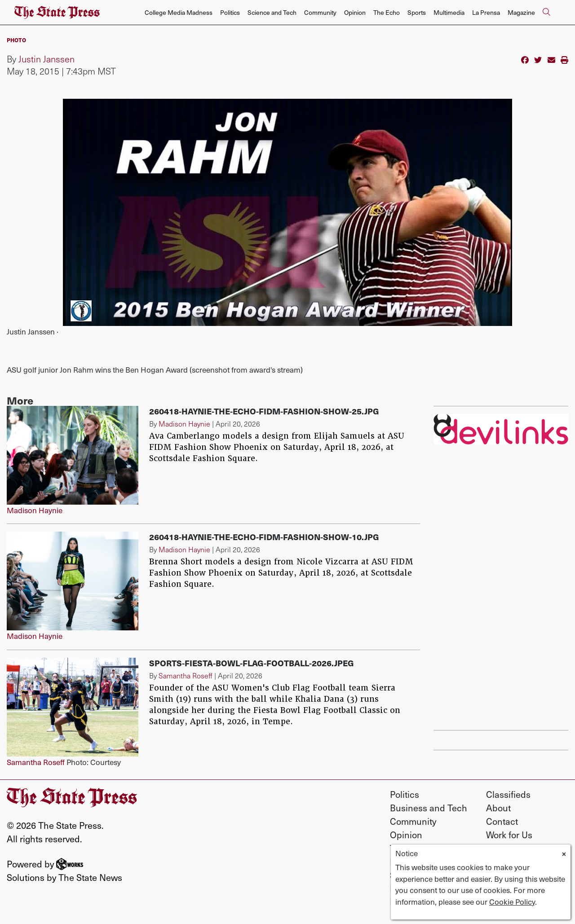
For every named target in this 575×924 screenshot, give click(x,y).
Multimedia (449, 12)
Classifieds (508, 794)
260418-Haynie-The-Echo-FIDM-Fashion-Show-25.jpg (264, 411)
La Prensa (486, 12)
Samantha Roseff (36, 762)
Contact (502, 821)
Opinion (355, 12)
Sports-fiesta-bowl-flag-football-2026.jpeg (252, 663)
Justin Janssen (46, 59)
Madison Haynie (35, 510)
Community (320, 12)
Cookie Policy (512, 902)
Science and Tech (272, 12)
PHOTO (16, 40)
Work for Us (509, 835)
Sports (417, 12)
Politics (230, 12)
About (498, 808)
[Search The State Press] (546, 13)
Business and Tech (429, 808)
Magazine (521, 12)
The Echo (387, 12)
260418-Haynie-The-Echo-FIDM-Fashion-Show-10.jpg (264, 537)
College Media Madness (179, 12)
